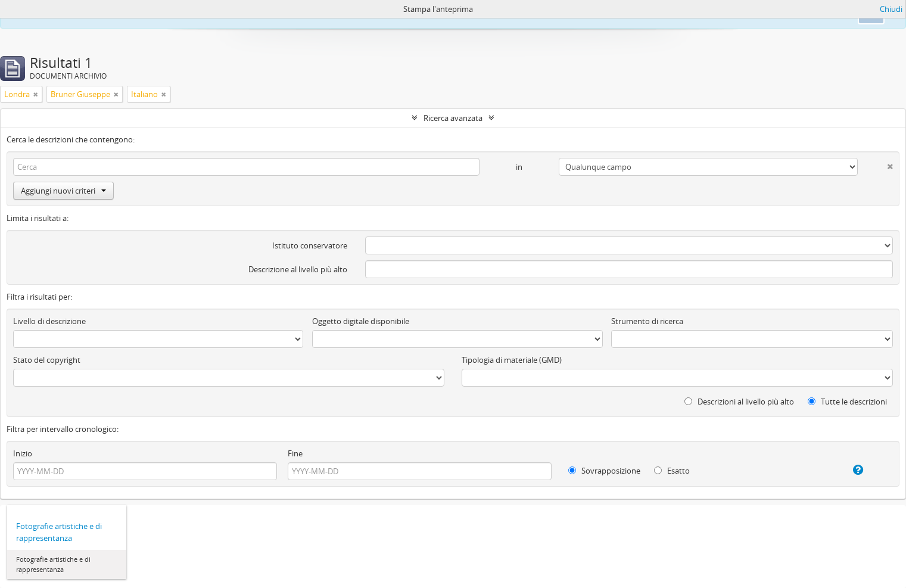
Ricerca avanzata (453, 118)
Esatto (672, 471)
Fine (295, 453)
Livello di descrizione (49, 321)
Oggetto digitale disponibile (361, 321)
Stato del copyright (47, 360)
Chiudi (891, 9)
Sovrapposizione (604, 471)
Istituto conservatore (310, 245)
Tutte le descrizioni (847, 402)
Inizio (23, 453)
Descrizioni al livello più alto (739, 402)
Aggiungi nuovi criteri (63, 191)
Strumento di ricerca (647, 321)
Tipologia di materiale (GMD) (512, 360)
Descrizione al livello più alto (298, 269)
